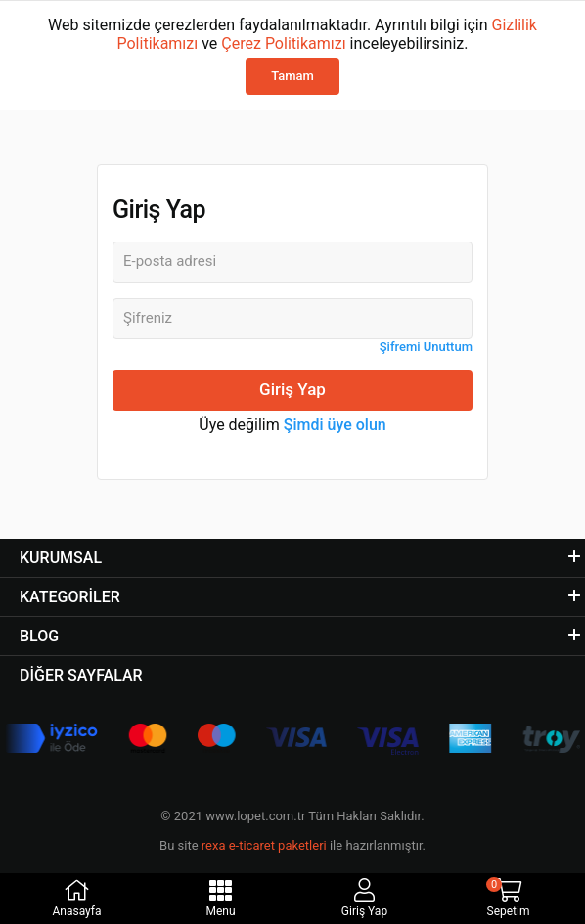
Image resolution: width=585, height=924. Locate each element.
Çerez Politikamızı (283, 44)
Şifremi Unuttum (426, 347)
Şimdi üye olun (335, 425)
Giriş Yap (292, 389)
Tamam (292, 76)
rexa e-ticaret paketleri (264, 845)
